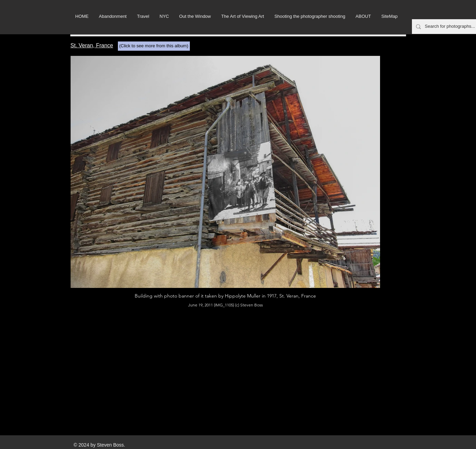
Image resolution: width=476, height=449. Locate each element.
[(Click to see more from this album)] (154, 46)
